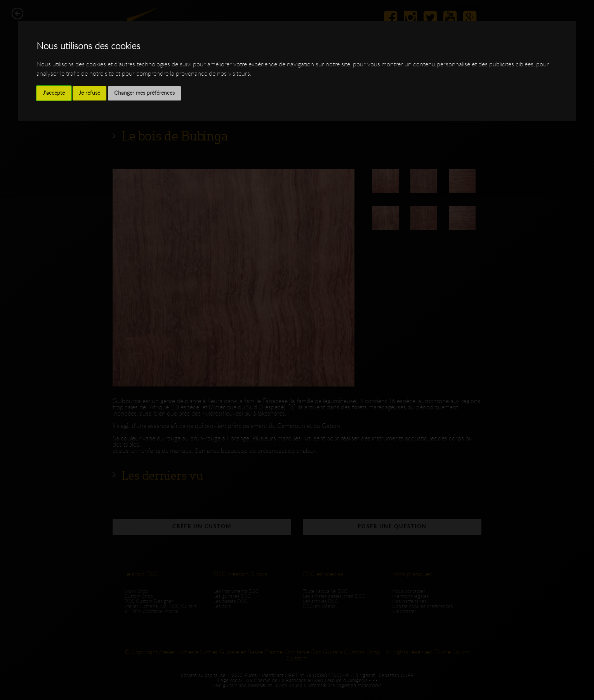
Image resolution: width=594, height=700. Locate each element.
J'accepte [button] (54, 93)
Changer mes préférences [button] (144, 93)
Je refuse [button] (89, 93)
